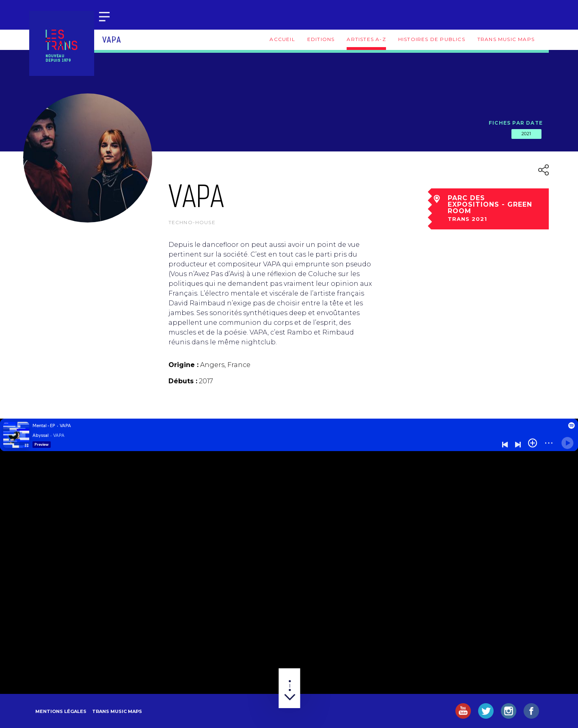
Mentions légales (61, 711)
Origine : (183, 365)
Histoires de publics (432, 39)
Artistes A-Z (366, 39)
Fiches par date (516, 123)
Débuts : (183, 381)
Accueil (282, 39)
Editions (321, 39)
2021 (526, 134)
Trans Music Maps (506, 39)
